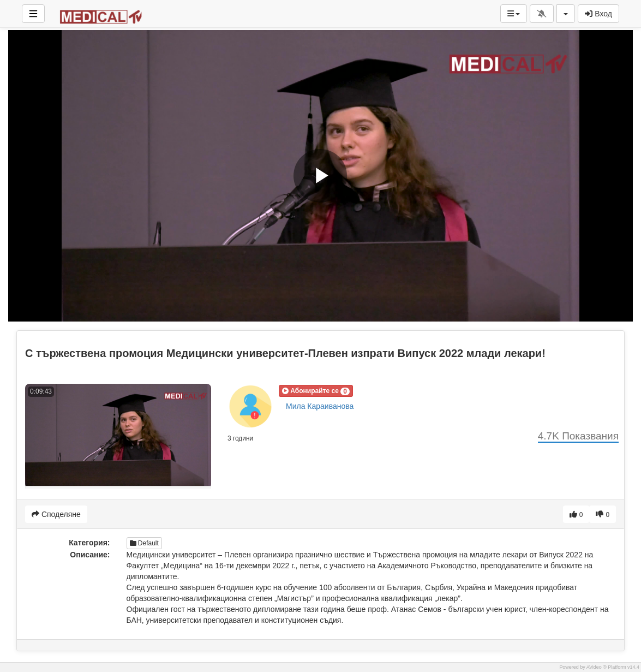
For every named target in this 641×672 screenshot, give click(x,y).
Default (144, 543)
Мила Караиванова (320, 406)
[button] (316, 391)
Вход (598, 14)
